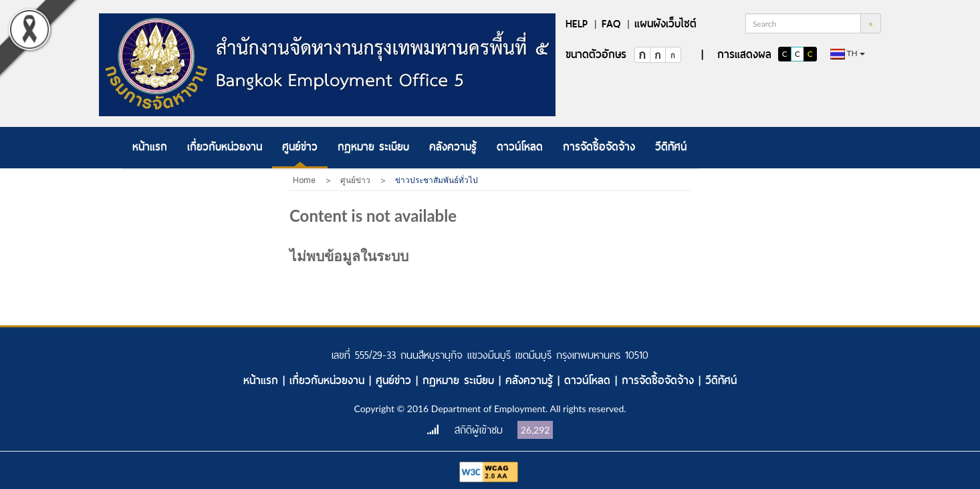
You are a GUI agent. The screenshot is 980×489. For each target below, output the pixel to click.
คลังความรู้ (453, 147)
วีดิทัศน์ (671, 147)
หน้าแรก (150, 147)
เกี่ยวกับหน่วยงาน (225, 147)
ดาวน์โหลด (520, 147)
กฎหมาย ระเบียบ (373, 147)
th (848, 54)
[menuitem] (150, 148)
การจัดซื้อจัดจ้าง (599, 147)
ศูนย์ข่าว (300, 147)
